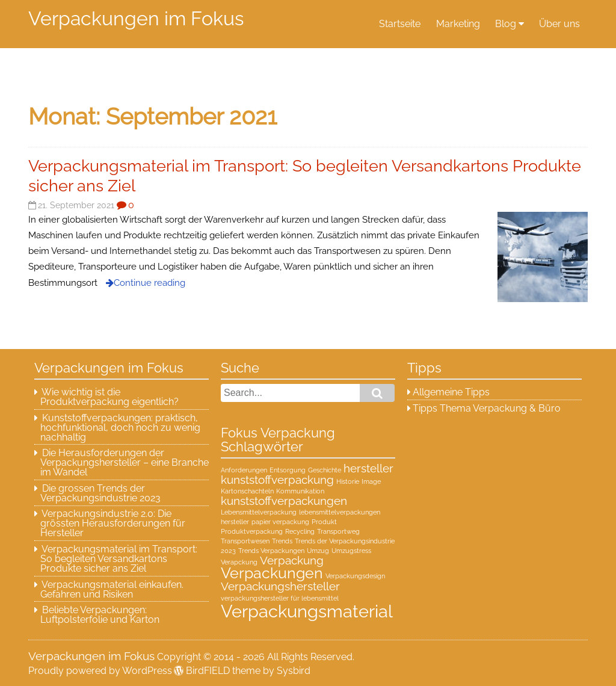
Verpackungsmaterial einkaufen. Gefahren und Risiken (112, 589)
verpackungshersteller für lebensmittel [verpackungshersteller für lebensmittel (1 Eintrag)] (280, 598)
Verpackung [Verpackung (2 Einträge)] (292, 560)
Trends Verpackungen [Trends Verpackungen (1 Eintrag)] (271, 551)
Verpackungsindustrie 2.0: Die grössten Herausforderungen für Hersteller (113, 523)
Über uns (559, 24)
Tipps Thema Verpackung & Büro (487, 408)
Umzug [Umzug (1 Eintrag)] (318, 551)
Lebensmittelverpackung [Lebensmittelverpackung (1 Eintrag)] (259, 512)
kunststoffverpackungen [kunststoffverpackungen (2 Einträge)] (284, 501)
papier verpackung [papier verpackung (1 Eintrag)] (280, 522)
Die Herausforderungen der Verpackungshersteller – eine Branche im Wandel (125, 462)
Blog (506, 24)
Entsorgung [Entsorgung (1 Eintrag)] (288, 470)
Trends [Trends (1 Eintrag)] (282, 541)
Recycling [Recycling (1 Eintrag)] (300, 531)
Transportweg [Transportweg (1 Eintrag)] (338, 531)
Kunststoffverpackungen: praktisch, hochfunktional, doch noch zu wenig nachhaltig (120, 428)
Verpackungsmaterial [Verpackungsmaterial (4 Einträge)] (307, 611)
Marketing (458, 24)
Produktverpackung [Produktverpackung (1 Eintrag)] (252, 531)
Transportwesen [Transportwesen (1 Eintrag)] (245, 541)
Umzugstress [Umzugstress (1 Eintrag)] (351, 551)
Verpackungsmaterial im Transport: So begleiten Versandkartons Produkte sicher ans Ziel (119, 559)
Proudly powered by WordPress (100, 671)
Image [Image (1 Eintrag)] (371, 481)
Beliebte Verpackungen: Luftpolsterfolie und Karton (100, 615)
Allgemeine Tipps (451, 392)
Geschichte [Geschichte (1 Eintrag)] (325, 470)
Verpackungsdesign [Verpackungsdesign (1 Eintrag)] (355, 576)
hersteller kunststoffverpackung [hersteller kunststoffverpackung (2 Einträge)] (307, 474)
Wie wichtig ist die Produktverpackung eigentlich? (109, 397)
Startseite (400, 24)
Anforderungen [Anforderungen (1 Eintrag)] (244, 470)
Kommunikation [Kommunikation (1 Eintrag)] (300, 491)
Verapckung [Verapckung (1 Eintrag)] (239, 562)
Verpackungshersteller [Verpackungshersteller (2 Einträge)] (280, 586)
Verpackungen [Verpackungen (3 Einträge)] (272, 573)
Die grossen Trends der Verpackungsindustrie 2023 (100, 493)
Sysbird (294, 671)
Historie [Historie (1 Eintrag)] (348, 481)
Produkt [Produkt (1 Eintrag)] (324, 522)
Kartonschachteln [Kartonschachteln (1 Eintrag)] (247, 491)
